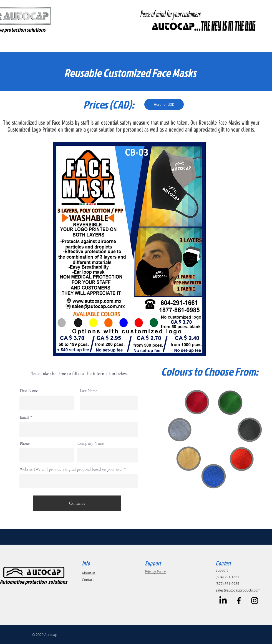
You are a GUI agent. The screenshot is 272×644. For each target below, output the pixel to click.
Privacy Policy (155, 572)
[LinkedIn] (223, 601)
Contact (88, 580)
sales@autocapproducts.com (238, 590)
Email (24, 417)
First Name (29, 391)
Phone (25, 443)
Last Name (89, 391)
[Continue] (77, 503)
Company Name (91, 443)
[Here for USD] (164, 104)
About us (89, 573)
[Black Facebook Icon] (239, 601)
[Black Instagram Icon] (255, 601)
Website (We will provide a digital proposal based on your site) (71, 469)
